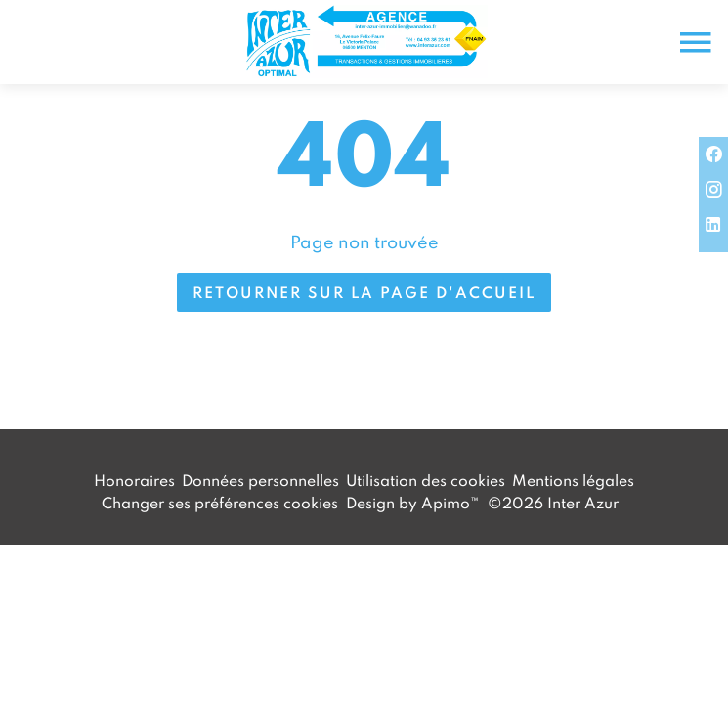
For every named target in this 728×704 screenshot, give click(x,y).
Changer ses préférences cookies (220, 503)
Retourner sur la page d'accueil (364, 292)
